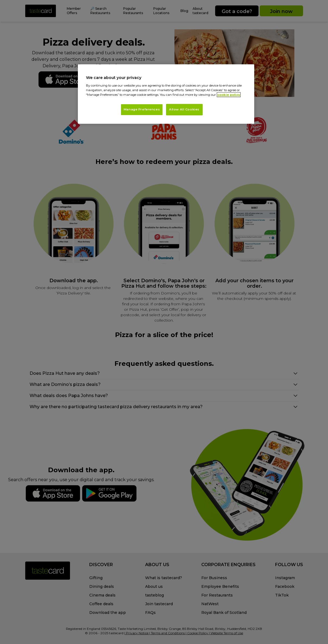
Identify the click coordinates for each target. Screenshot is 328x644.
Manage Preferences (142, 109)
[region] (166, 94)
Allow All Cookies (184, 109)
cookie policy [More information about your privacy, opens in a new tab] (229, 95)
